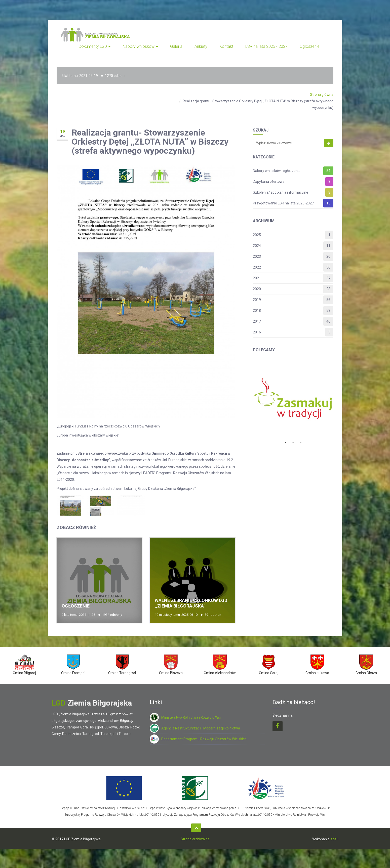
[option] (293, 399)
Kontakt (226, 46)
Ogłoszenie (310, 46)
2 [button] (293, 443)
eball (334, 839)
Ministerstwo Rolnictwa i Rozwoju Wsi (185, 717)
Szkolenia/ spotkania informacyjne (281, 192)
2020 (257, 289)
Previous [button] (249, 399)
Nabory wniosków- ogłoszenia (277, 171)
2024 (257, 246)
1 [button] (286, 443)
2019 (257, 300)
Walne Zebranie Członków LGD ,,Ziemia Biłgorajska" (191, 603)
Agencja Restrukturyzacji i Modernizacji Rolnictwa (195, 728)
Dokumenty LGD (95, 46)
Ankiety (201, 46)
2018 (257, 311)
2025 (257, 235)
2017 (257, 321)
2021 (257, 278)
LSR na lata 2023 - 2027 (266, 46)
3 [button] (301, 443)
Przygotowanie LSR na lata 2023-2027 (283, 203)
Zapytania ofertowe (269, 182)
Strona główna (322, 95)
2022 (257, 267)
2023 (257, 256)
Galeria (176, 46)
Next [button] (337, 399)
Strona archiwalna (195, 839)
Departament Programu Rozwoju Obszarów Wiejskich (198, 739)
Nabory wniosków (140, 46)
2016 (257, 332)
